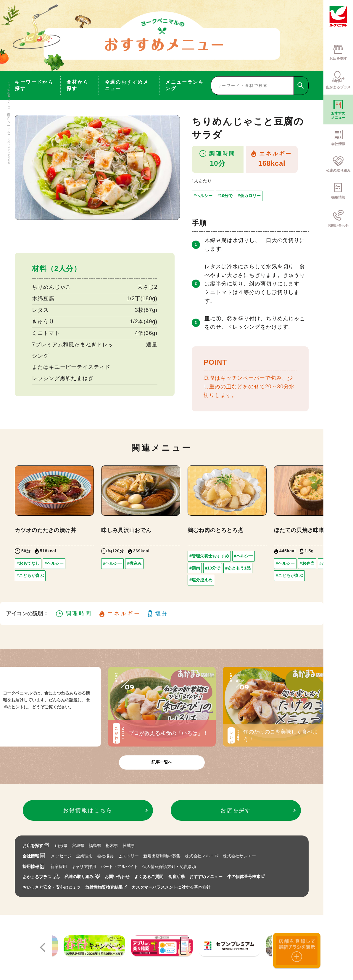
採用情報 (33, 867)
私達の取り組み (82, 877)
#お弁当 (307, 563)
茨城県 (129, 846)
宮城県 (78, 846)
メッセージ (61, 856)
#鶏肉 (195, 568)
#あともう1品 (238, 568)
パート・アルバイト (119, 867)
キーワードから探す (34, 85)
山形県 (61, 846)
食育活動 (176, 877)
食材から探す (78, 85)
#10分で (225, 196)
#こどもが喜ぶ (30, 575)
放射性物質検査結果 (106, 887)
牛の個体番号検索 (246, 877)
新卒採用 (59, 867)
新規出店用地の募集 (162, 856)
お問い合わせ (117, 877)
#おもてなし (28, 563)
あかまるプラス (41, 877)
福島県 (95, 846)
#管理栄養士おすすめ (209, 556)
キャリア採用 (84, 867)
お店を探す (36, 846)
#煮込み (134, 563)
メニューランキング (185, 85)
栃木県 (112, 846)
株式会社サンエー (239, 856)
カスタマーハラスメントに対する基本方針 (171, 887)
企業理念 (84, 856)
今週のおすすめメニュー (127, 85)
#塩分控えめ (201, 580)
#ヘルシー (203, 196)
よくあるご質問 (149, 877)
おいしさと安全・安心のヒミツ (51, 887)
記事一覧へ (162, 762)
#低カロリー (249, 196)
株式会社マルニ (202, 856)
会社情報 (34, 856)
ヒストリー (128, 856)
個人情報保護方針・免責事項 (169, 867)
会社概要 (105, 856)
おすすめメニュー (206, 877)
